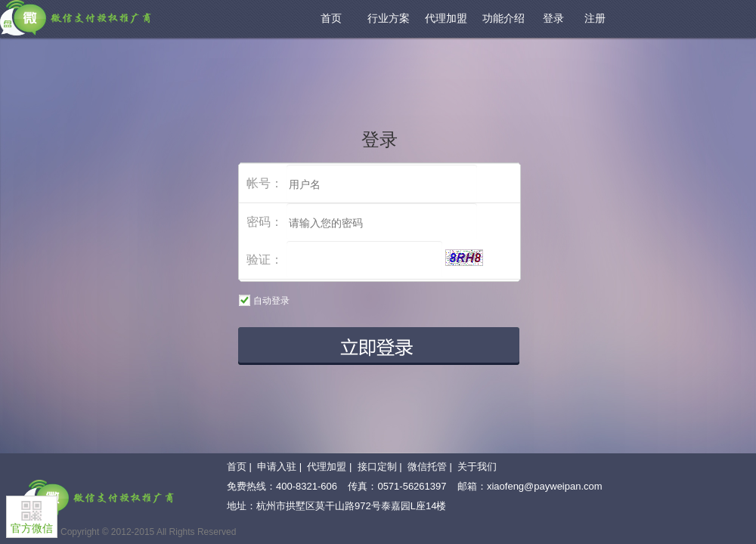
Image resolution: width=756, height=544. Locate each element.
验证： (265, 260)
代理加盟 (446, 18)
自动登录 (268, 300)
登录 (553, 18)
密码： (265, 222)
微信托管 (427, 467)
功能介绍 (503, 18)
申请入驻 (277, 467)
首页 (331, 18)
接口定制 (377, 467)
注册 (595, 18)
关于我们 (477, 467)
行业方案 (389, 18)
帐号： (265, 183)
